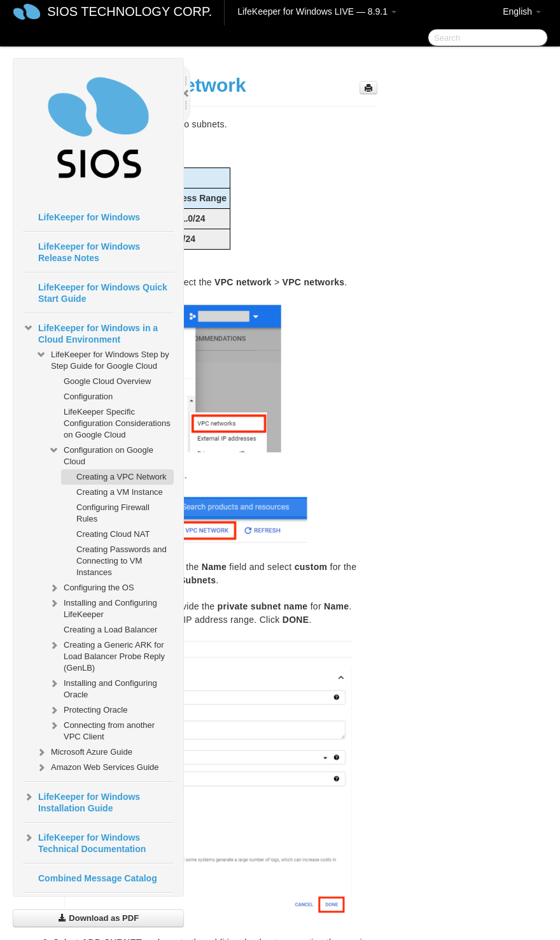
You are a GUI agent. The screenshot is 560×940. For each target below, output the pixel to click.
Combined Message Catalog (98, 878)
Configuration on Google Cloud (101, 454)
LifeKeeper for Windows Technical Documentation (84, 842)
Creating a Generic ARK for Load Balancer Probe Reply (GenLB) (107, 655)
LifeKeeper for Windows (89, 217)
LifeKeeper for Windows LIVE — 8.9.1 (317, 11)
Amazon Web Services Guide (97, 767)
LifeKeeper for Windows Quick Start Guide (103, 293)
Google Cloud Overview (107, 381)
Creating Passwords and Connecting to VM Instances (122, 561)
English (522, 11)
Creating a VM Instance (120, 492)
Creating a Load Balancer (110, 630)
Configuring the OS (91, 588)
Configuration (88, 396)
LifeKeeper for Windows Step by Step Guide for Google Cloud (102, 359)
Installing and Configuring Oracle (103, 687)
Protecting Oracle (88, 710)
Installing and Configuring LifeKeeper (103, 607)
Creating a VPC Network (122, 477)
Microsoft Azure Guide (84, 752)
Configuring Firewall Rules (113, 513)
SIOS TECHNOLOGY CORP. (129, 11)
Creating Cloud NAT (113, 534)
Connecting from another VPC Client (101, 730)
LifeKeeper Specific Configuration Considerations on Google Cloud (117, 423)
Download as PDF (98, 918)
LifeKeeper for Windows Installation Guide (81, 801)
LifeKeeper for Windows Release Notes (89, 252)
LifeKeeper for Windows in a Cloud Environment (90, 332)
